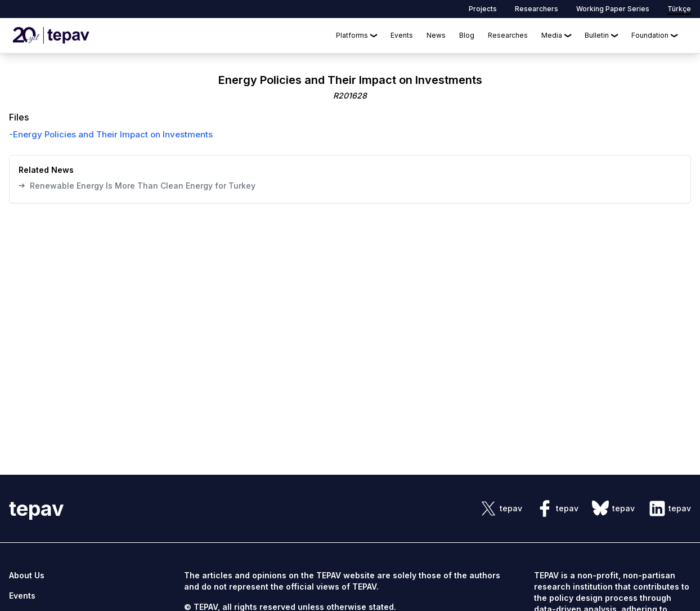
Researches (508, 35)
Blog (467, 35)
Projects (483, 9)
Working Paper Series (613, 9)
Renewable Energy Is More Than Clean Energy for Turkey (137, 185)
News (436, 35)
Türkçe (679, 9)
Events (402, 35)
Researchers (537, 9)
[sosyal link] (501, 509)
